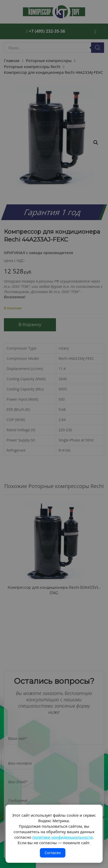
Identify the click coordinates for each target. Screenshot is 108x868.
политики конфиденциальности (62, 837)
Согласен (53, 853)
